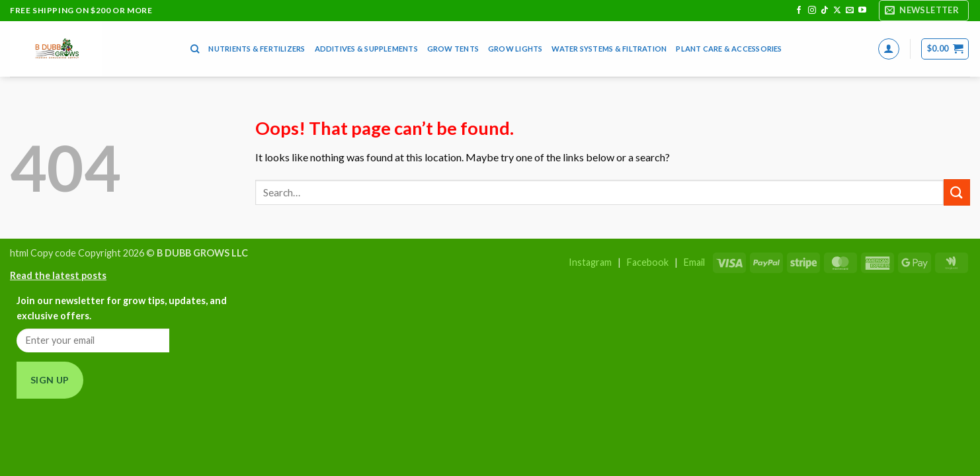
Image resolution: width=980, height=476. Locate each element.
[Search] (195, 49)
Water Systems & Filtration (609, 49)
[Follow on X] (837, 11)
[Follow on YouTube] (862, 11)
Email (694, 262)
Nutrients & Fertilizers (257, 49)
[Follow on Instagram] (812, 11)
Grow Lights (515, 49)
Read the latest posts (58, 275)
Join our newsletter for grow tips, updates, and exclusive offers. (122, 308)
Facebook (648, 262)
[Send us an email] (850, 11)
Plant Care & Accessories (729, 49)
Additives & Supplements (366, 49)
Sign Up (50, 380)
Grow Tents (453, 49)
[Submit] (957, 192)
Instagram (590, 262)
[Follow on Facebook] (799, 11)
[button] (924, 11)
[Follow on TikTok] (825, 11)
